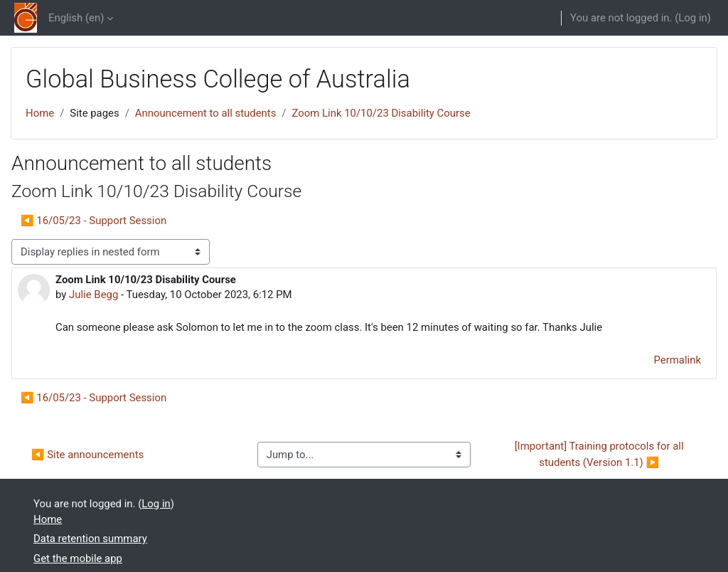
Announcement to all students (206, 113)
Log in (692, 18)
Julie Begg (93, 295)
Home (40, 113)
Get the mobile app (78, 558)
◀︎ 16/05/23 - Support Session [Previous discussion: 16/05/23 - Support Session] (93, 221)
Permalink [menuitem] (678, 360)
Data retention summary (90, 539)
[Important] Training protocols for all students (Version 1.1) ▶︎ (601, 454)
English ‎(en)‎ (76, 18)
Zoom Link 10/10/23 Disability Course (381, 113)
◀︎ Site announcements (87, 455)
